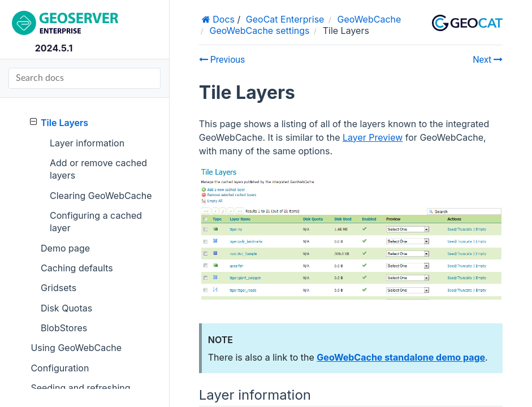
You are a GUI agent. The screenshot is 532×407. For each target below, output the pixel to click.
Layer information (87, 143)
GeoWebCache (369, 19)
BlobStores (64, 328)
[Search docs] (85, 78)
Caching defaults (77, 268)
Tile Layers (59, 122)
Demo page (65, 248)
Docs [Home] (222, 19)
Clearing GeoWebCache (101, 196)
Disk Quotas (66, 308)
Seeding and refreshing (80, 388)
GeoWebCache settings (259, 31)
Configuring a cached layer (96, 222)
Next (488, 60)
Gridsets (59, 288)
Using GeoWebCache (76, 348)
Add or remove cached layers (98, 169)
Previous (222, 60)
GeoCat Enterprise (285, 19)
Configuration (60, 368)
